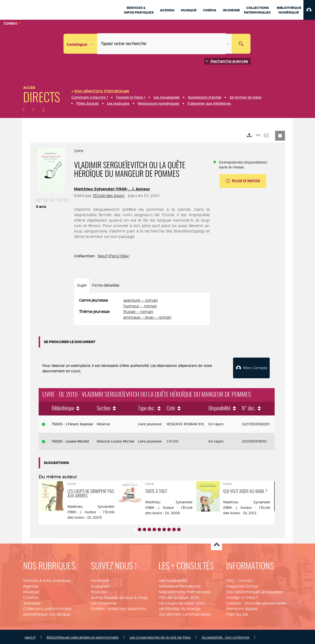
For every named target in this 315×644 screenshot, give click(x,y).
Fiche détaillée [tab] (106, 285)
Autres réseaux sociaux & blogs (119, 596)
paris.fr (30, 636)
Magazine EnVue (242, 585)
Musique (31, 591)
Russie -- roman (138, 312)
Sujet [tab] (82, 285)
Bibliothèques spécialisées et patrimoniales (83, 636)
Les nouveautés (173, 579)
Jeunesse (32, 602)
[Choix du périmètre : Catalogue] (80, 44)
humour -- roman (140, 306)
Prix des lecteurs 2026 (179, 596)
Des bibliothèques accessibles (254, 591)
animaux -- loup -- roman (147, 317)
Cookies (234, 602)
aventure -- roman (141, 300)
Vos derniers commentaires (185, 613)
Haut (216, 544)
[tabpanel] (142, 309)
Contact (245, 579)
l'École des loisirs (109, 196)
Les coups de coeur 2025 (182, 602)
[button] (309, 10)
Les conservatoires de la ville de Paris (160, 636)
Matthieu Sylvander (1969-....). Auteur (112, 189)
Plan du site (237, 613)
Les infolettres (104, 602)
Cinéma (31, 596)
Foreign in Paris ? (242, 596)
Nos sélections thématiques (185, 591)
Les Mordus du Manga (179, 608)
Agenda (31, 585)
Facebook (100, 579)
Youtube (99, 591)
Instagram (101, 585)
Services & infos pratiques (47, 579)
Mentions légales (242, 608)
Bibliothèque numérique (47, 613)
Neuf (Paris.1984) (114, 256)
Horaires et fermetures (180, 585)
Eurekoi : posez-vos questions (118, 608)
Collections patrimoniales (47, 608)
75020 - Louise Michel (70, 440)
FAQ (230, 579)
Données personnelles (266, 602)
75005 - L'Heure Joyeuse (72, 423)
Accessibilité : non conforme (225, 636)
